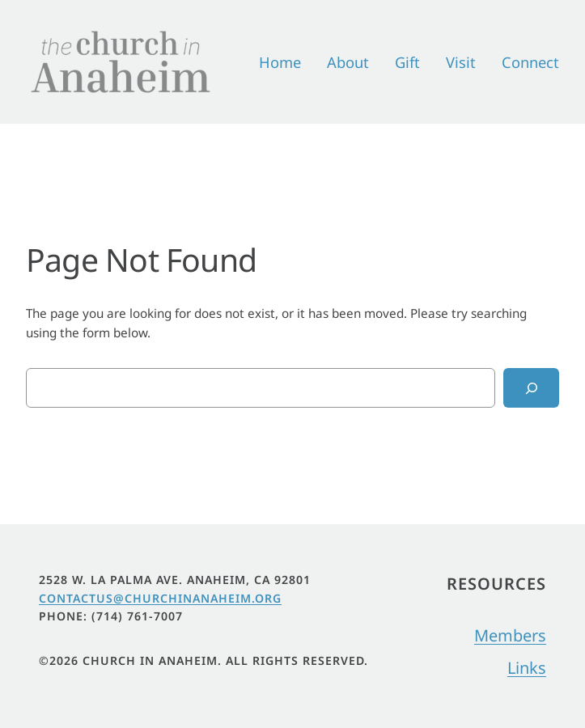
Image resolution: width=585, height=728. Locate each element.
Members (510, 635)
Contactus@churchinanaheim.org (160, 598)
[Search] (531, 387)
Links (527, 668)
